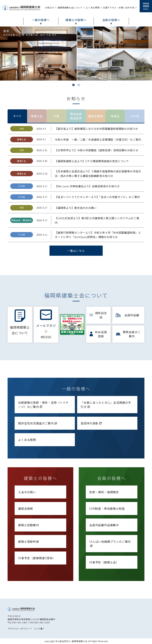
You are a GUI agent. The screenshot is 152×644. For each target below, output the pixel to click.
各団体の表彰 (92, 423)
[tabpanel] (76, 54)
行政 (57, 116)
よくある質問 (27, 440)
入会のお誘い (27, 492)
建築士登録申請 (29, 541)
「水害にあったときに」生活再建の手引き (106, 405)
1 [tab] (73, 85)
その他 (135, 116)
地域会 (115, 116)
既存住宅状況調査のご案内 (38, 423)
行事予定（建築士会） (104, 562)
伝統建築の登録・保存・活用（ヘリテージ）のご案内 (43, 405)
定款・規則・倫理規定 (104, 492)
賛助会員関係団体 (76, 116)
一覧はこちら (76, 251)
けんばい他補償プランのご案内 (110, 543)
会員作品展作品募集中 (104, 525)
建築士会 (37, 116)
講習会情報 (96, 116)
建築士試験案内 (29, 525)
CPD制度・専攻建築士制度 (107, 508)
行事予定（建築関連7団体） (37, 558)
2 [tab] (79, 85)
